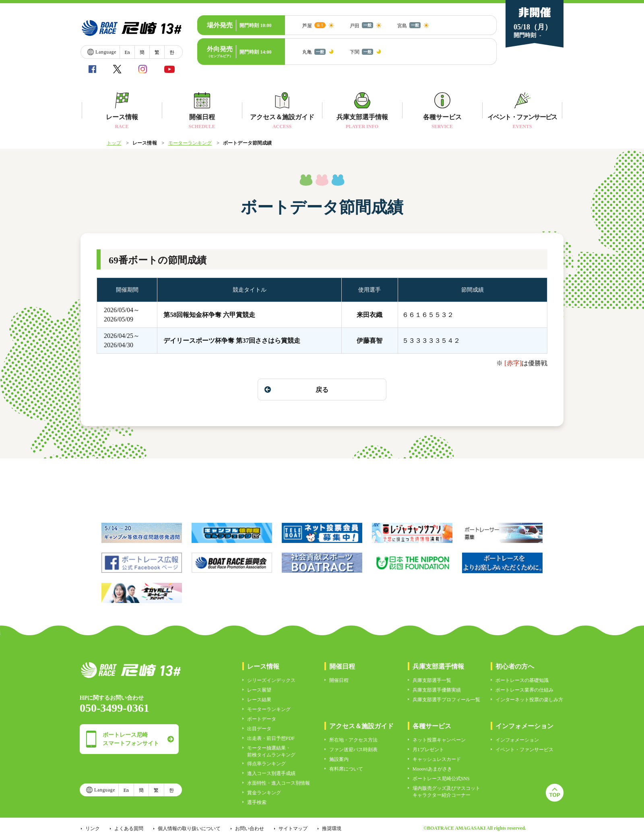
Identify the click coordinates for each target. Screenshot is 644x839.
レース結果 (259, 700)
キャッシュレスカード (437, 759)
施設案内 (339, 759)
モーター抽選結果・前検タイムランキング (271, 751)
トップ (114, 143)
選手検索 (257, 802)
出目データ (259, 729)
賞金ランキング (264, 793)
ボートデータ (262, 719)
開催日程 (339, 680)
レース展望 (259, 690)
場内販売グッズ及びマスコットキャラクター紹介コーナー (446, 792)
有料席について (346, 769)
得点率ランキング (266, 764)
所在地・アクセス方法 (353, 740)
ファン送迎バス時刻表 (353, 750)
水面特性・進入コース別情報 (279, 783)
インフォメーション (517, 740)
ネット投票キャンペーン (439, 740)
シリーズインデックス (271, 680)
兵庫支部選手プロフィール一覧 (446, 700)
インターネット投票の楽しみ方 (529, 700)
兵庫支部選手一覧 (432, 680)
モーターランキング (190, 143)
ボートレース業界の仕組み (524, 690)
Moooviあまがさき (432, 769)
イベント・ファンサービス (524, 750)
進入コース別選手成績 (271, 773)
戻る (296, 390)
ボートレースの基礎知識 (522, 680)
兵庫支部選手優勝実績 (437, 690)
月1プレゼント (428, 750)
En (127, 52)
